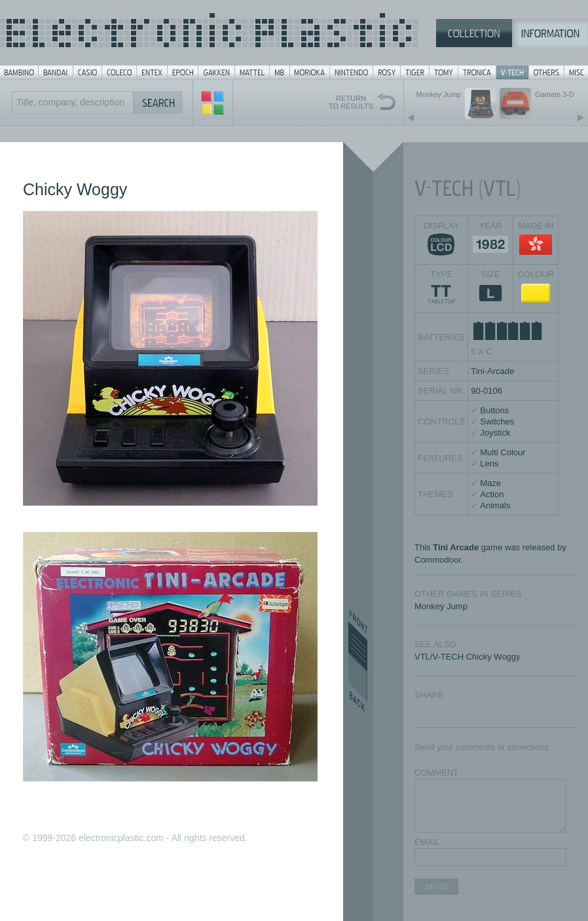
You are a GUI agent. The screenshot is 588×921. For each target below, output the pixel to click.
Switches (497, 422)
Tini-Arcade (492, 371)
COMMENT (436, 773)
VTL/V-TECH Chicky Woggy (468, 657)
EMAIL (427, 842)
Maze (490, 483)
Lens (489, 463)
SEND (436, 887)
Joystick (495, 433)
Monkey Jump (441, 606)
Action (492, 494)
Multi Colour (503, 452)
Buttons (494, 410)
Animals (495, 505)
